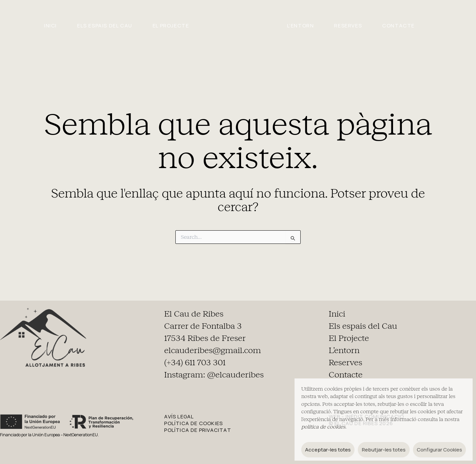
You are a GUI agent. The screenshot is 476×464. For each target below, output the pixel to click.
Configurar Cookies (439, 450)
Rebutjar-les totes (384, 450)
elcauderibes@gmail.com (213, 350)
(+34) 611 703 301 (195, 363)
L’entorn (301, 26)
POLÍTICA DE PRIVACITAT (198, 430)
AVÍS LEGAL (179, 416)
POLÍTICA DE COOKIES (193, 423)
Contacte (398, 26)
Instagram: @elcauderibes (214, 375)
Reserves (348, 26)
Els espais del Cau (105, 26)
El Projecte (171, 26)
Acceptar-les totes (328, 450)
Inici (50, 26)
